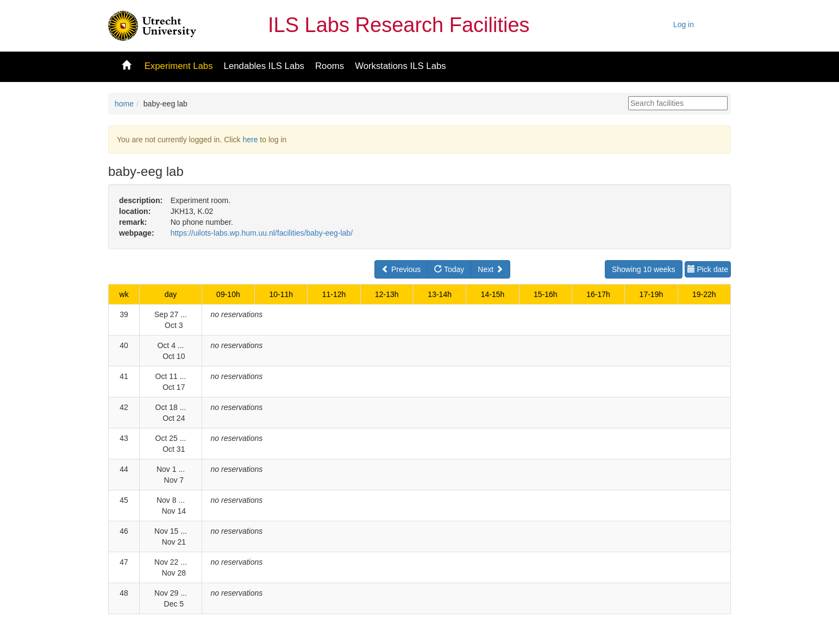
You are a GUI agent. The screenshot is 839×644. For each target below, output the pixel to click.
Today (449, 269)
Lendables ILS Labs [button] (264, 66)
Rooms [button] (330, 66)
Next (490, 269)
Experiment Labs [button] (179, 66)
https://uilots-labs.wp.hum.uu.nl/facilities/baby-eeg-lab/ (262, 233)
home (124, 104)
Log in (684, 24)
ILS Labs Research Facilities (399, 25)
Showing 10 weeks (644, 269)
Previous (401, 269)
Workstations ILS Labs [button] (400, 66)
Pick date (708, 269)
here (250, 140)
